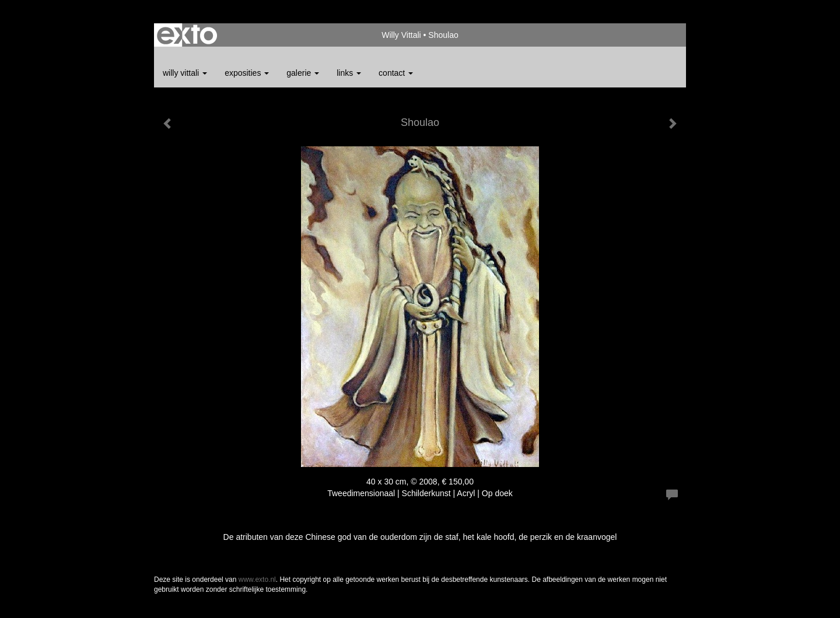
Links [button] (349, 73)
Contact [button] (396, 73)
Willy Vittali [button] (185, 73)
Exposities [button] (247, 73)
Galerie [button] (303, 73)
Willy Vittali (401, 35)
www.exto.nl (257, 580)
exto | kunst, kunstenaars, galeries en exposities (187, 35)
